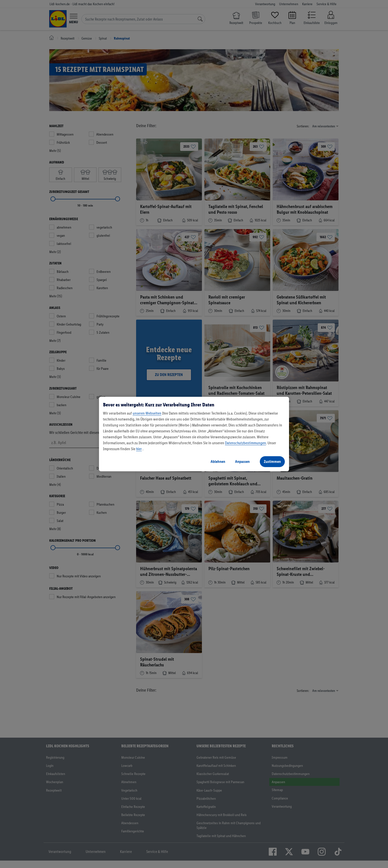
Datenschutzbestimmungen (245, 443)
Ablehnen (218, 461)
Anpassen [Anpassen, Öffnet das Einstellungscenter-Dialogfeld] (242, 461)
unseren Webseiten (147, 413)
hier (139, 449)
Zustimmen (272, 461)
